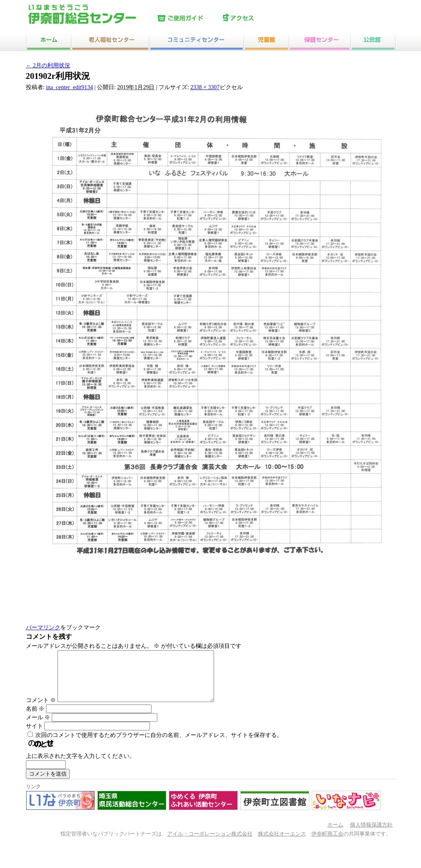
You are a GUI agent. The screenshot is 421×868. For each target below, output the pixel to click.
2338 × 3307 (205, 87)
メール (38, 727)
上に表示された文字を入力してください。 (81, 766)
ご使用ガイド (188, 18)
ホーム (335, 835)
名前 (35, 719)
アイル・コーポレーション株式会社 (210, 844)
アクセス (254, 18)
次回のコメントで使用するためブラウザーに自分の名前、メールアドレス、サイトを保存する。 (159, 745)
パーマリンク (43, 627)
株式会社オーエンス (282, 844)
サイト (35, 736)
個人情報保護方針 (371, 835)
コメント (41, 710)
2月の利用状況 (48, 66)
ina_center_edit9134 (69, 87)
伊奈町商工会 (327, 844)
